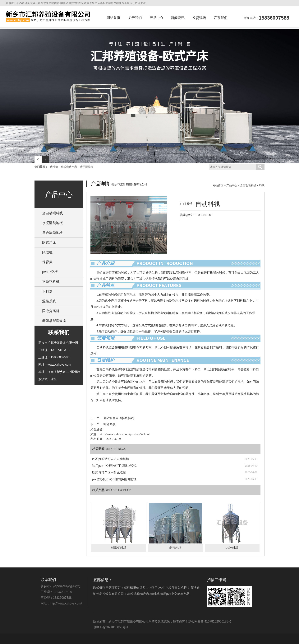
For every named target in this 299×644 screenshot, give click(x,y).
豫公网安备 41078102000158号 (210, 621)
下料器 (47, 291)
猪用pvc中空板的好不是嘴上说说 (114, 466)
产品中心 (156, 18)
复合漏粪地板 (53, 233)
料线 (262, 185)
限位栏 (47, 252)
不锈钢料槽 (51, 282)
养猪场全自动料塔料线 (118, 418)
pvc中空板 (50, 272)
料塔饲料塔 (119, 548)
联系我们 (221, 18)
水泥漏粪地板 (53, 223)
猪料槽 (54, 167)
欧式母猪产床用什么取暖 (109, 472)
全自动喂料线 (53, 213)
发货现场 (199, 18)
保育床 (47, 262)
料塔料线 (109, 424)
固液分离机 (51, 311)
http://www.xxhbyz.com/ (66, 603)
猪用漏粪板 (87, 167)
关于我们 (135, 18)
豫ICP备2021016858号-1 (111, 627)
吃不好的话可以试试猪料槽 (111, 459)
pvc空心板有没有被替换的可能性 (114, 479)
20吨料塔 (232, 548)
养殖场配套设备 (54, 321)
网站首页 (113, 18)
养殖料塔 (175, 548)
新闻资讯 (178, 18)
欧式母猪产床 (69, 167)
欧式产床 (49, 242)
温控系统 (49, 301)
